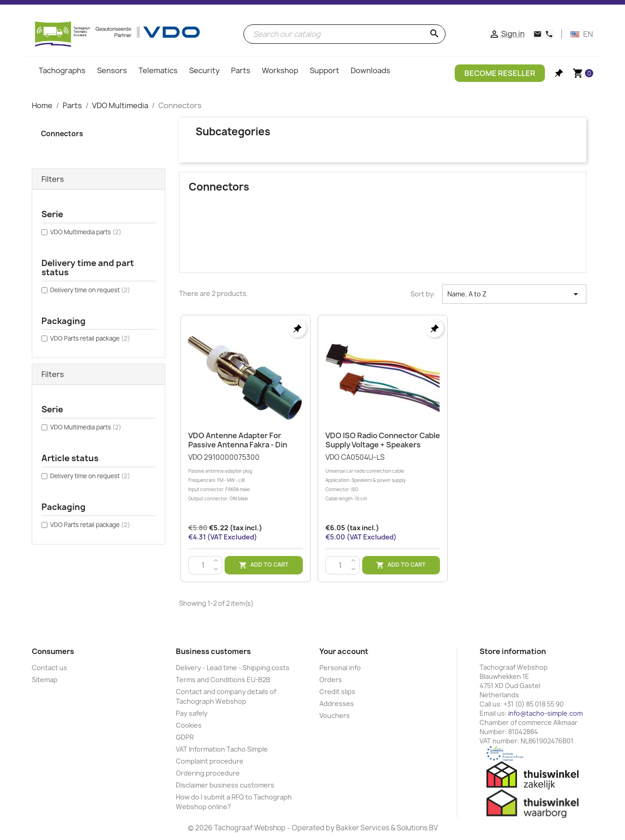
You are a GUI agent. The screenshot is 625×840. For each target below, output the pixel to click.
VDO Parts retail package (90, 338)
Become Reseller (500, 73)
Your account (344, 651)
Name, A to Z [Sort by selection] (514, 294)
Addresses (337, 704)
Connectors (62, 134)
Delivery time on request (90, 290)
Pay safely (192, 713)
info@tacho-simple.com (545, 713)
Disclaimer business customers (225, 785)
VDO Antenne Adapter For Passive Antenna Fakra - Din (238, 440)
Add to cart (264, 565)
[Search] (344, 34)
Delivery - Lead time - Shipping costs (233, 668)
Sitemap (45, 680)
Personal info (340, 668)
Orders (331, 680)
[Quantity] (203, 566)
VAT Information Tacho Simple (222, 749)
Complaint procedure (210, 761)
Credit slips (337, 692)
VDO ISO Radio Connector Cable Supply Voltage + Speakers (383, 440)
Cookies (189, 725)
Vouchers (335, 715)
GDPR (185, 737)
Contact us (49, 668)
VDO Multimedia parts (86, 232)
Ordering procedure (208, 773)
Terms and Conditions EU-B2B (223, 680)
